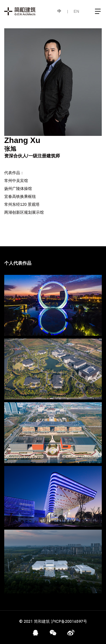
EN (76, 11)
